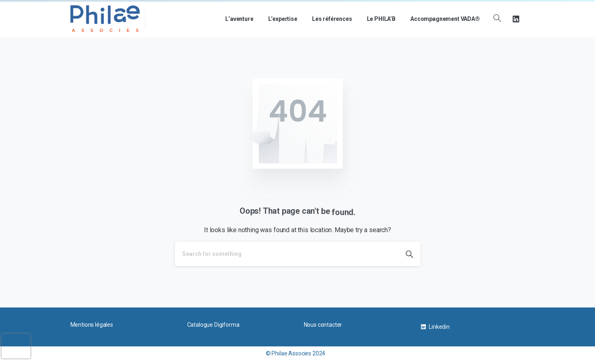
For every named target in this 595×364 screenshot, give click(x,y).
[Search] (287, 254)
